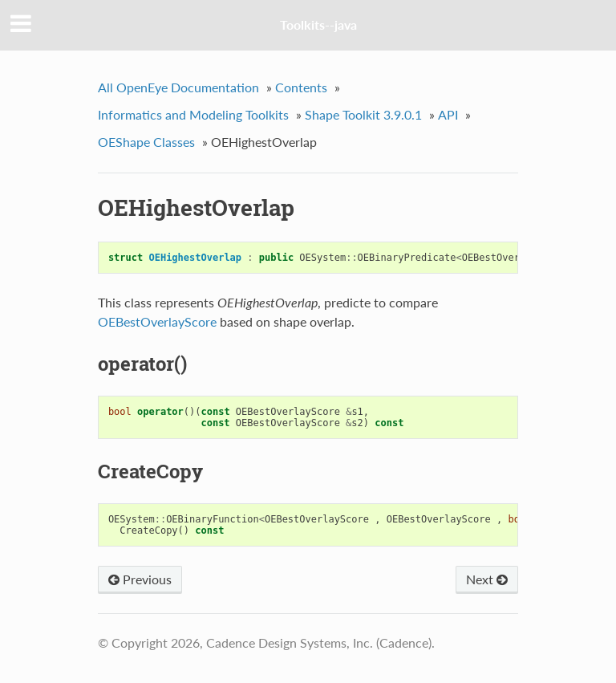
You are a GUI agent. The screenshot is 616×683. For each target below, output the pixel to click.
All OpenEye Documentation (178, 87)
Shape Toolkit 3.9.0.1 (363, 114)
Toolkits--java (318, 24)
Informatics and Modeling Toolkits (193, 114)
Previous (140, 579)
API (448, 114)
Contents (301, 87)
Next (487, 579)
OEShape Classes (146, 142)
